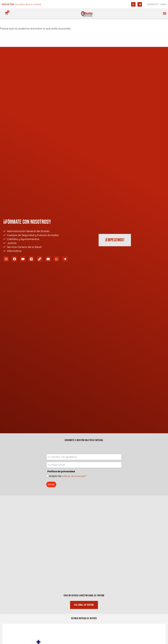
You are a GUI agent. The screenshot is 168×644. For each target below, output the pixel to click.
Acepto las (68, 476)
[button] (164, 13)
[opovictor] (87, 13)
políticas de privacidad (73, 476)
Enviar (51, 484)
